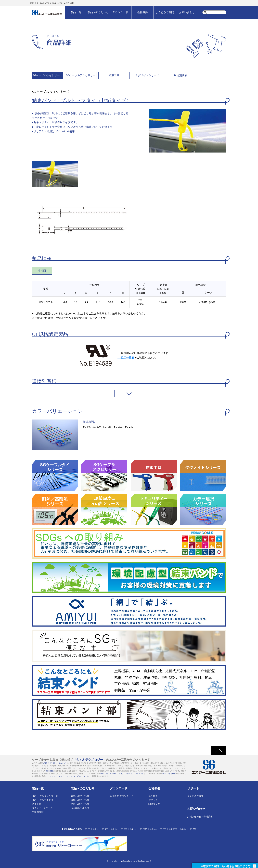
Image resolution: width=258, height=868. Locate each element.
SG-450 (183, 829)
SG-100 (105, 829)
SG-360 (163, 829)
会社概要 (142, 12)
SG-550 (193, 829)
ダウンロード (120, 12)
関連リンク (154, 804)
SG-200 (124, 829)
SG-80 (87, 829)
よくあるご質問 (165, 12)
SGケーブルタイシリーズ (48, 75)
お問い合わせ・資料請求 (200, 817)
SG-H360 (173, 829)
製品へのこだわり (98, 12)
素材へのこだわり (80, 796)
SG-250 (133, 829)
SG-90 (96, 829)
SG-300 (153, 829)
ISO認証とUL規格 (80, 808)
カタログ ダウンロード (121, 796)
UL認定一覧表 (126, 357)
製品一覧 (76, 12)
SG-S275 (143, 829)
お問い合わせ (187, 12)
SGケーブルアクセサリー (81, 75)
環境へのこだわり (80, 800)
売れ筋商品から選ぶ (73, 829)
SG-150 (114, 829)
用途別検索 (181, 75)
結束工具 (114, 75)
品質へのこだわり (80, 804)
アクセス (153, 800)
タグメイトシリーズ (147, 75)
